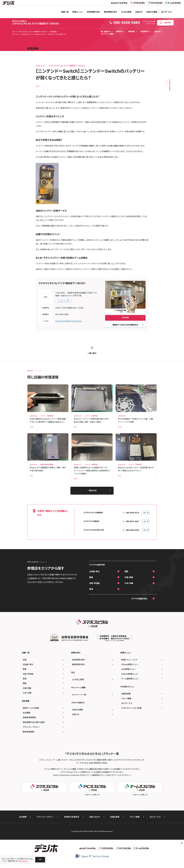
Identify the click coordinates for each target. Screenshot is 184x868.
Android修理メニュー (130, 679)
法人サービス (166, 12)
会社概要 (27, 718)
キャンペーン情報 (107, 34)
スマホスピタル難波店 (91, 527)
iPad (77, 429)
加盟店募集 (126, 699)
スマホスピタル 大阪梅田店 (93, 518)
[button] (40, 860)
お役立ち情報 (152, 12)
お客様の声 (144, 31)
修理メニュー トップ (129, 665)
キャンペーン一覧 (79, 700)
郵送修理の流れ (111, 12)
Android (34, 480)
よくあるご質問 (78, 685)
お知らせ (139, 12)
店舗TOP (106, 31)
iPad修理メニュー (129, 675)
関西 (126, 577)
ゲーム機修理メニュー (130, 684)
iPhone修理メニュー (130, 670)
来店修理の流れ (94, 12)
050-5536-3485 (62, 316)
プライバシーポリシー (31, 732)
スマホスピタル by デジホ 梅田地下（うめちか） (36, 23)
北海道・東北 (94, 577)
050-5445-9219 (132, 518)
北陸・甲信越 (94, 589)
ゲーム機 (40, 87)
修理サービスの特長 (31, 713)
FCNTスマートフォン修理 (131, 713)
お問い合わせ (95, 822)
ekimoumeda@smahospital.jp (69, 323)
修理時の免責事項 (72, 822)
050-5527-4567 (132, 527)
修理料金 (119, 31)
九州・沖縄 (129, 589)
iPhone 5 (34, 429)
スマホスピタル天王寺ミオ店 (94, 535)
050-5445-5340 (132, 536)
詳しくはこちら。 (23, 861)
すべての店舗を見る (139, 604)
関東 (91, 583)
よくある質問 (126, 12)
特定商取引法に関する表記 (34, 728)
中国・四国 (129, 583)
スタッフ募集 (126, 704)
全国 (25, 665)
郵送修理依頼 (28, 737)
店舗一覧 (65, 12)
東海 (91, 594)
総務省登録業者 (29, 723)
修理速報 (131, 31)
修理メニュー (78, 12)
